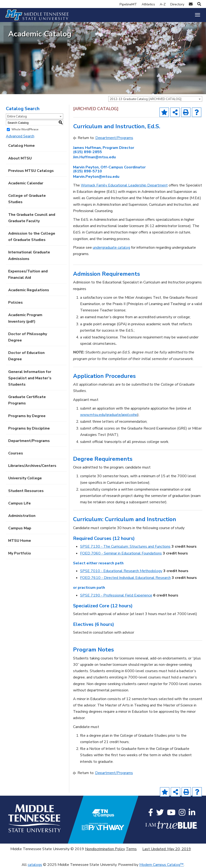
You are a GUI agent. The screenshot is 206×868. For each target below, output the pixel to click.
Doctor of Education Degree (26, 356)
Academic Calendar (26, 183)
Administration (22, 516)
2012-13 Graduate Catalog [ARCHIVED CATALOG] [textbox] (146, 99)
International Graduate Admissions (29, 255)
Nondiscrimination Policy (105, 849)
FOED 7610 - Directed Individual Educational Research (125, 578)
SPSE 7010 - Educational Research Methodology (121, 571)
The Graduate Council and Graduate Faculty (32, 218)
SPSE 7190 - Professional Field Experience (116, 595)
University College (25, 478)
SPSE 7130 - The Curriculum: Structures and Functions (125, 546)
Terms (131, 849)
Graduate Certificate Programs (27, 400)
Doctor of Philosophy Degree (28, 337)
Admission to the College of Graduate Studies (32, 237)
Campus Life (19, 503)
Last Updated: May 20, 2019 (167, 849)
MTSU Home (20, 541)
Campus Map (20, 528)
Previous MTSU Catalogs (31, 171)
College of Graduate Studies (27, 199)
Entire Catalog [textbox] (17, 116)
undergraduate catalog (111, 248)
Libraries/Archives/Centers (32, 466)
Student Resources (26, 491)
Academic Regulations (29, 290)
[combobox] (155, 99)
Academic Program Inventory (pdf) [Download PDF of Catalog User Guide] (25, 318)
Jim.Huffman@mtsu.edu (94, 157)
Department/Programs (29, 441)
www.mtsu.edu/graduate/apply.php (109, 415)
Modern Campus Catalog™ (161, 865)
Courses (16, 453)
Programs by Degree (27, 416)
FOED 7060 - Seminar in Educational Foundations (121, 553)
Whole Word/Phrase (25, 129)
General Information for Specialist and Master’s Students (30, 378)
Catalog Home (21, 146)
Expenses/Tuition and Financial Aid (28, 274)
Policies (16, 302)
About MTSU (20, 158)
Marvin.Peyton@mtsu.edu (96, 177)
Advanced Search (20, 136)
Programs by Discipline (29, 428)
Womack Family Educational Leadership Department (124, 185)
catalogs (35, 865)
